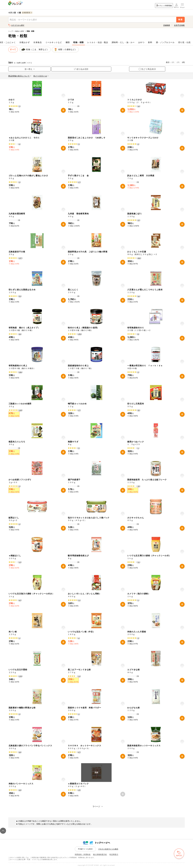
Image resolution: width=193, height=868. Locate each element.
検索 (181, 20)
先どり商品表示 (147, 69)
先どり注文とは (41, 76)
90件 (29, 63)
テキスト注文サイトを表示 (108, 849)
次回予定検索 (179, 25)
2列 (178, 62)
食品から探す (20, 31)
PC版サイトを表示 (85, 849)
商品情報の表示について (20, 76)
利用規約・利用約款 (83, 854)
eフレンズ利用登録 (164, 6)
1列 (173, 62)
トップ (11, 31)
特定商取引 (114, 854)
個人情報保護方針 (100, 854)
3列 (183, 62)
